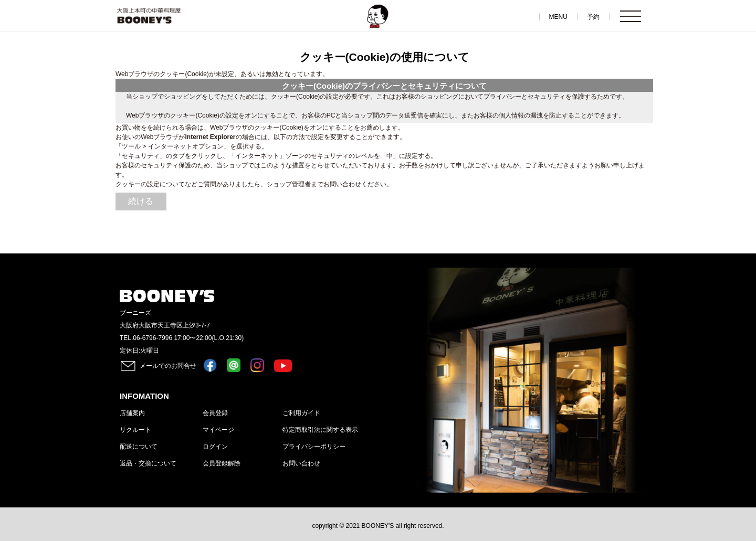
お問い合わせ (301, 463)
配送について (139, 447)
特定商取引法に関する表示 (320, 430)
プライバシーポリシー (314, 447)
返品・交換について (148, 463)
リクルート (135, 430)
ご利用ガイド (301, 413)
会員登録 (215, 413)
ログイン (215, 447)
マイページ (218, 430)
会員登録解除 (222, 463)
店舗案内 (132, 413)
